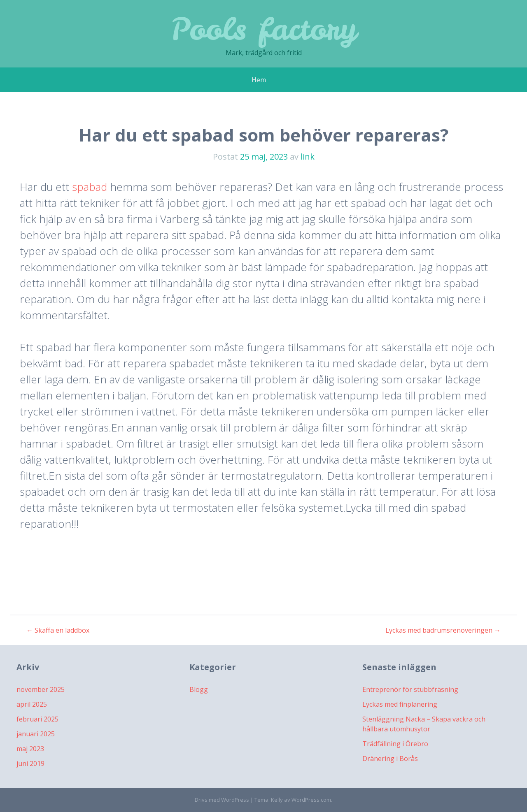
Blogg (199, 689)
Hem (259, 80)
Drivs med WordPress (222, 800)
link (308, 157)
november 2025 (41, 689)
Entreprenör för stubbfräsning (410, 689)
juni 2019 (30, 763)
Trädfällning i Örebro (395, 744)
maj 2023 (30, 749)
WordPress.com (311, 800)
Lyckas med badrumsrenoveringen (443, 630)
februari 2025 (37, 719)
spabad (90, 187)
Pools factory (264, 29)
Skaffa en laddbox (58, 630)
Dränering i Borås (390, 759)
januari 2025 (36, 734)
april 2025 (32, 704)
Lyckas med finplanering (400, 704)
